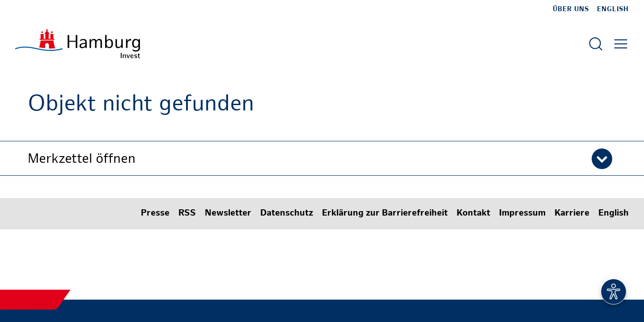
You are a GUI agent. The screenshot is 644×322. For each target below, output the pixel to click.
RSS (187, 214)
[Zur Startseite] (78, 44)
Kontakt (473, 214)
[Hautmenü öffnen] (621, 44)
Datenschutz (287, 214)
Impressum (522, 214)
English (613, 9)
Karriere (572, 214)
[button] (322, 158)
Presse (155, 214)
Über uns (571, 9)
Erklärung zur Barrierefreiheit (385, 214)
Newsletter (228, 214)
